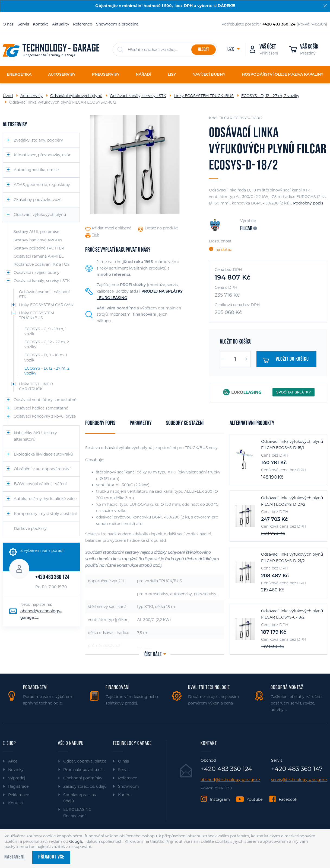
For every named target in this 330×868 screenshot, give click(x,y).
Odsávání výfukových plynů (76, 96)
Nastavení (15, 857)
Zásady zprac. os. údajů (85, 786)
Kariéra (125, 795)
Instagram (220, 799)
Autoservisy (31, 96)
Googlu (76, 841)
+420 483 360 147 (297, 769)
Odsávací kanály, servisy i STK (138, 96)
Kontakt (40, 24)
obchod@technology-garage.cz (230, 780)
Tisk (96, 235)
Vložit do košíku (286, 360)
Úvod (8, 96)
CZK (231, 49)
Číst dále (153, 655)
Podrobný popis (308, 203)
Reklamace (19, 795)
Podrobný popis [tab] (100, 423)
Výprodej (17, 778)
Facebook (288, 799)
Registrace (18, 786)
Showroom (129, 786)
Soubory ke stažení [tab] (185, 423)
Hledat (203, 50)
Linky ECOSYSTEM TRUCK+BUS (204, 96)
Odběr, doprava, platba (85, 761)
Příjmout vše (51, 857)
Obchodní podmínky (83, 778)
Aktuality (61, 24)
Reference (82, 24)
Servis (23, 24)
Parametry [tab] (141, 423)
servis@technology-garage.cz (299, 780)
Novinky (16, 770)
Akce (13, 761)
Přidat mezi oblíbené (112, 228)
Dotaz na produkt (161, 228)
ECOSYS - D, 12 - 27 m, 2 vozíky (270, 96)
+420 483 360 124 (52, 577)
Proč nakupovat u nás (84, 770)
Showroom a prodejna (117, 24)
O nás (8, 24)
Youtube (255, 799)
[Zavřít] (325, 6)
